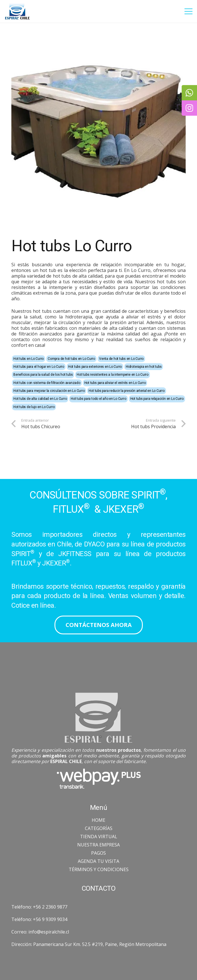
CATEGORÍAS (99, 828)
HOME (98, 820)
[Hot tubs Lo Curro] (98, 123)
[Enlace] (17, 11)
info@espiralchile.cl (49, 932)
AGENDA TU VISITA (98, 861)
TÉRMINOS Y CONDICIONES (99, 869)
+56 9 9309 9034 (50, 919)
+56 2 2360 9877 (50, 907)
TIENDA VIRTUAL (99, 837)
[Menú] (188, 11)
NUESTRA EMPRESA (98, 845)
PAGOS (98, 853)
